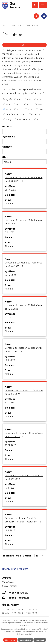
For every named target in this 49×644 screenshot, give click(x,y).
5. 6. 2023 (10, 232)
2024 (19, 109)
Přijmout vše (10, 640)
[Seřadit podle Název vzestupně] (12, 126)
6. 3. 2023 (10, 317)
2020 (18, 104)
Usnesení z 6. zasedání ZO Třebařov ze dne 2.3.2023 (24, 307)
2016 (19, 99)
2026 (41, 109)
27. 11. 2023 (10, 445)
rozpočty (36, 114)
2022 (40, 104)
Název (7, 126)
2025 (30, 109)
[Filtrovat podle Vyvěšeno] (24, 142)
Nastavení (40, 640)
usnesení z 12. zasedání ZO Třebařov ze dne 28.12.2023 (24, 392)
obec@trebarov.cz (44, 16)
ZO (38, 119)
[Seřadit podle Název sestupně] (12, 127)
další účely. (25, 625)
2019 (8, 104)
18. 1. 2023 (10, 360)
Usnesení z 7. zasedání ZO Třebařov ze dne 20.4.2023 (24, 264)
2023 (8, 109)
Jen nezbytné (25, 640)
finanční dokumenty (16, 114)
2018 (39, 99)
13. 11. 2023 (10, 488)
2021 (29, 104)
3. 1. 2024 (10, 402)
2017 (29, 99)
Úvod (5, 25)
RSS (33, 45)
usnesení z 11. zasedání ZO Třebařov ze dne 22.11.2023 (24, 435)
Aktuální (9, 203)
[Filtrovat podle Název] (24, 131)
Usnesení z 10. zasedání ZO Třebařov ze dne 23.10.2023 (24, 477)
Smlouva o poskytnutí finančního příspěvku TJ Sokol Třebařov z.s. (23, 520)
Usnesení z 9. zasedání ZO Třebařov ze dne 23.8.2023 (24, 179)
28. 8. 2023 (10, 190)
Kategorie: (8, 99)
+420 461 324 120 (36, 16)
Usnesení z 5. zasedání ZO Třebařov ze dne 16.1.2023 (24, 349)
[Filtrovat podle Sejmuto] (24, 152)
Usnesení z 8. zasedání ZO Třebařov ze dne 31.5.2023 (24, 222)
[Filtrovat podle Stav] (24, 162)
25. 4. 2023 (10, 275)
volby (8, 119)
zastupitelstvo (24, 119)
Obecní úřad (17, 25)
